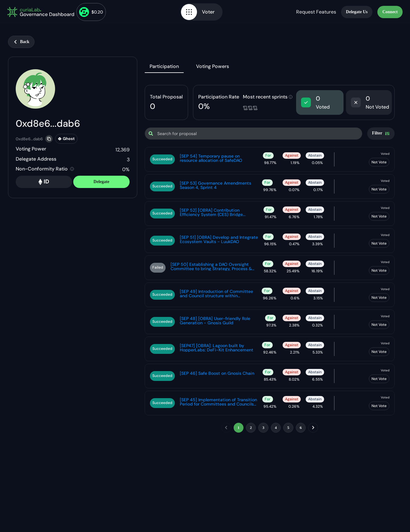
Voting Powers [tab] (213, 66)
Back (21, 42)
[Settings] (381, 134)
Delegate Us (357, 12)
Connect (390, 12)
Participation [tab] (164, 66)
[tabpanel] (270, 260)
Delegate (101, 182)
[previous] (226, 428)
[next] (313, 428)
